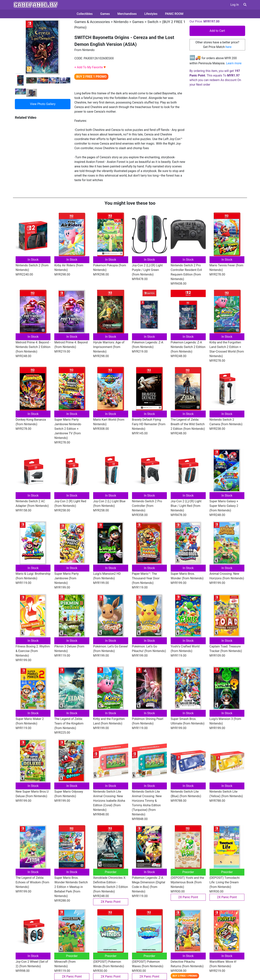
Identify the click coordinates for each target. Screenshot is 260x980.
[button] (245, 5)
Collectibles (85, 14)
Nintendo (121, 22)
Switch (153, 22)
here (228, 47)
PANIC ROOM (174, 14)
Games (105, 14)
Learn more (234, 63)
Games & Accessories (92, 22)
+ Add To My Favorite (90, 67)
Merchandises (127, 14)
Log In (235, 5)
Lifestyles (151, 14)
